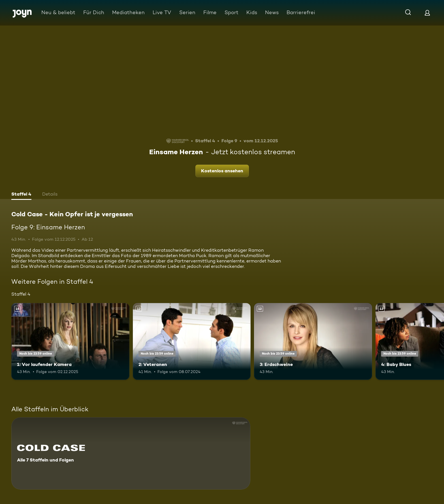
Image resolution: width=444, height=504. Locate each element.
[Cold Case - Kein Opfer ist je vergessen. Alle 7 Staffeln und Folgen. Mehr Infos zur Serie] (131, 453)
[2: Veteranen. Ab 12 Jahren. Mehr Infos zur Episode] (192, 341)
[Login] (427, 13)
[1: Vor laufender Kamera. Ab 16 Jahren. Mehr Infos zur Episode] (70, 341)
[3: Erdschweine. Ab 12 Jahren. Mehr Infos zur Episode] (313, 341)
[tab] (21, 195)
